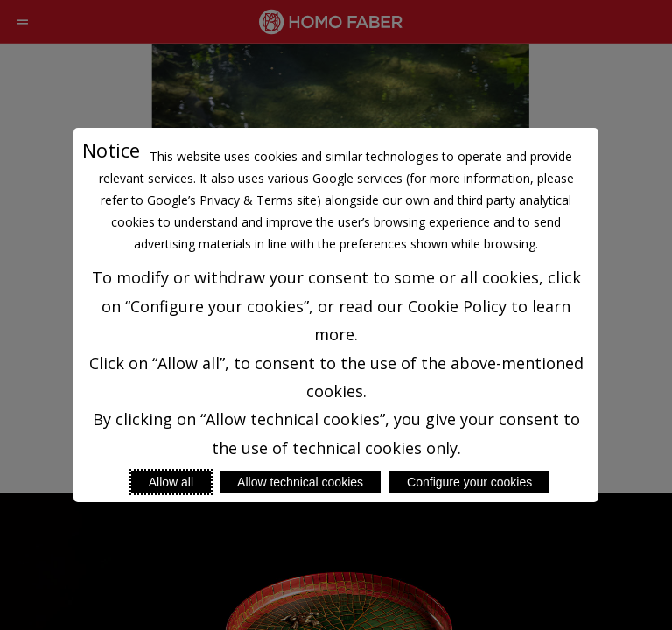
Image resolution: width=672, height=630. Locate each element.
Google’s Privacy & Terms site (232, 200)
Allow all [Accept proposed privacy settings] (171, 482)
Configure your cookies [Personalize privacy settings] (469, 482)
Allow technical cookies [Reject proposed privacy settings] (300, 482)
